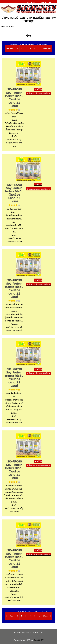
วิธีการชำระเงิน (43, 7)
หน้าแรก (31, 3)
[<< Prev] (10, 49)
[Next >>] (47, 49)
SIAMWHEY (39, 640)
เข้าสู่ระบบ (46, 3)
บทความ (26, 7)
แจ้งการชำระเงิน (42, 10)
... (39, 49)
